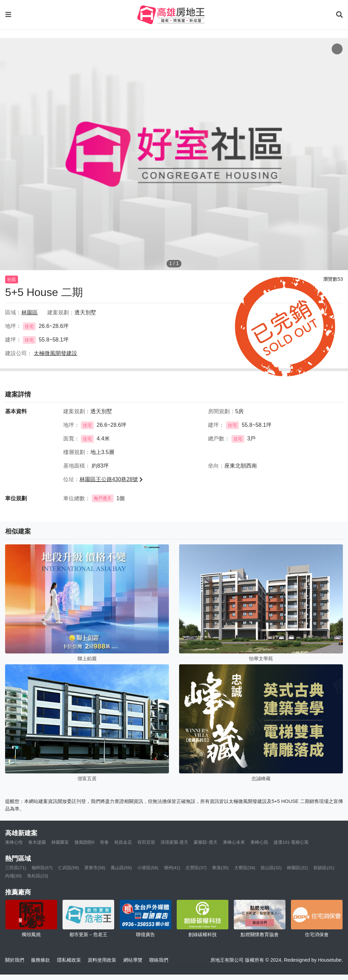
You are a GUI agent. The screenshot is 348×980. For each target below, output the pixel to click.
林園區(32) (297, 868)
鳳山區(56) (121, 868)
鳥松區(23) (38, 876)
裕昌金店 (123, 842)
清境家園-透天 (174, 842)
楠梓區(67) (42, 868)
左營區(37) (196, 868)
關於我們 (15, 960)
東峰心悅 (14, 842)
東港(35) (220, 868)
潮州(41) (172, 868)
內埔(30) (13, 876)
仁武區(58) (69, 868)
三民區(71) (16, 868)
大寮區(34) (245, 868)
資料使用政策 (102, 960)
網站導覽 (133, 960)
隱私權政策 (69, 960)
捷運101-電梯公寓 (291, 842)
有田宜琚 (146, 842)
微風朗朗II (84, 842)
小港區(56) (148, 868)
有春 (104, 842)
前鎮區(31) (324, 868)
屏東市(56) (95, 868)
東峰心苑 (259, 842)
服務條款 (40, 960)
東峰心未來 (234, 842)
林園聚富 (60, 842)
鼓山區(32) (271, 868)
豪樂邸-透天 (205, 842)
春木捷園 (37, 842)
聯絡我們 (159, 960)
